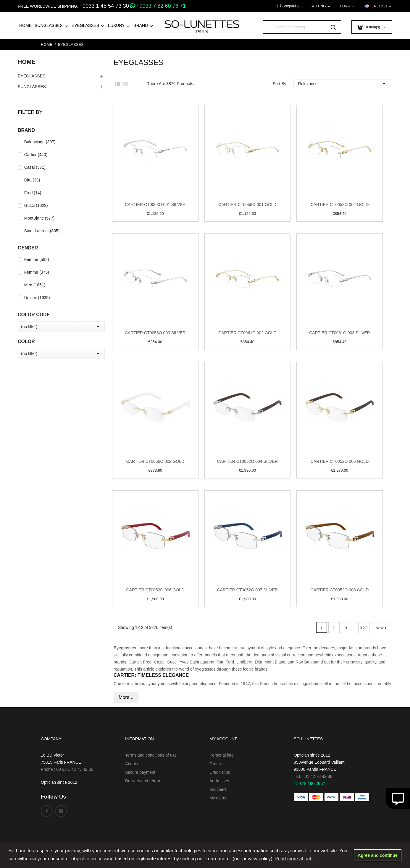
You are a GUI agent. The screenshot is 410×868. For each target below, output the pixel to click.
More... (126, 697)
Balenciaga (40, 142)
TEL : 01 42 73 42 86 (313, 776)
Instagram (61, 811)
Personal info (222, 755)
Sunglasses (32, 87)
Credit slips (220, 772)
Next (381, 628)
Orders (216, 764)
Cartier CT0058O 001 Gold (247, 205)
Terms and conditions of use (151, 755)
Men (35, 285)
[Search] (302, 27)
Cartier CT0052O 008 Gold (340, 590)
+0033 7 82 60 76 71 (158, 6)
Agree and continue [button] (377, 855)
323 (364, 628)
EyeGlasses (32, 76)
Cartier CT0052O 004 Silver (248, 461)
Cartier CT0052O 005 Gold (340, 461)
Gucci (36, 205)
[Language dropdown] (378, 6)
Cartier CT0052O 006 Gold (155, 590)
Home (27, 62)
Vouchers (218, 789)
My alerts (218, 798)
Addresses (219, 781)
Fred (33, 193)
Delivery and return (143, 781)
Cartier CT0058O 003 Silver (155, 333)
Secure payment (140, 772)
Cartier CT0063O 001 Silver (155, 205)
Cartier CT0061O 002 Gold (247, 333)
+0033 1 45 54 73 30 (104, 6)
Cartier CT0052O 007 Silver (248, 590)
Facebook (47, 811)
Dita (32, 180)
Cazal (35, 167)
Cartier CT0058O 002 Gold (340, 205)
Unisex (37, 298)
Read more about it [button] (295, 859)
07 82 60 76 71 (310, 783)
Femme (37, 259)
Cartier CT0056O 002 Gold (155, 461)
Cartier (36, 155)
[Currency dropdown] (348, 6)
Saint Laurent (42, 231)
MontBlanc (39, 218)
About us (133, 764)
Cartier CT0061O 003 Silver (340, 333)
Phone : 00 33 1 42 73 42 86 (67, 769)
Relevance (343, 84)
